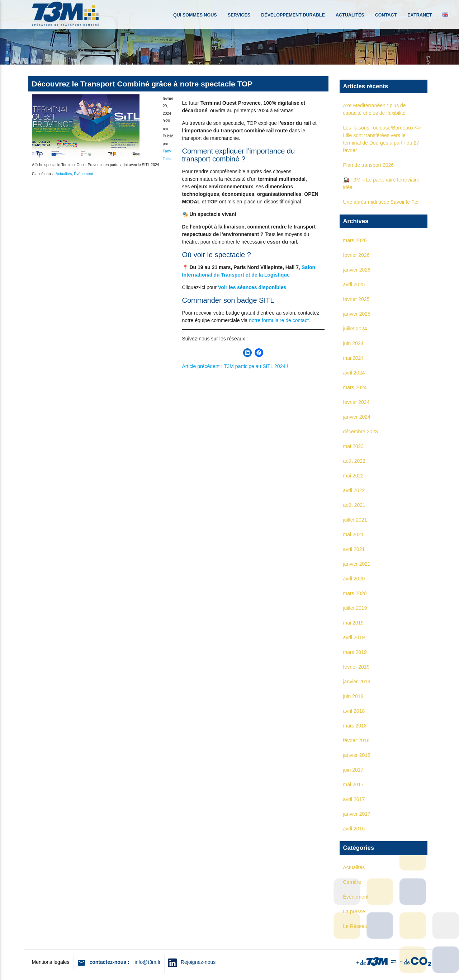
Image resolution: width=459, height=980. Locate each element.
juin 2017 (353, 770)
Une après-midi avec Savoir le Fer (381, 202)
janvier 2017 (357, 814)
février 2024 (356, 402)
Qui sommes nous (195, 15)
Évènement (83, 174)
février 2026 (356, 255)
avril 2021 (354, 549)
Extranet (420, 15)
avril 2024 (354, 373)
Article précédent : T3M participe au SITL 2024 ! (235, 366)
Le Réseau (355, 926)
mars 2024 (355, 387)
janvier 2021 (357, 564)
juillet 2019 (355, 608)
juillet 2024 (355, 329)
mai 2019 (354, 623)
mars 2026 (355, 240)
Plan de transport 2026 (369, 165)
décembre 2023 (361, 432)
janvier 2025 (357, 314)
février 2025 (356, 299)
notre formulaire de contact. (279, 320)
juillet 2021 (355, 520)
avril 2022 (354, 490)
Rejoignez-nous (196, 962)
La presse (354, 911)
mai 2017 (354, 785)
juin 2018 (353, 696)
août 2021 (354, 505)
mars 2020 (355, 593)
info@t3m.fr (148, 962)
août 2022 (354, 461)
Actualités (350, 15)
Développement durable (293, 15)
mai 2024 (354, 358)
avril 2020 (354, 579)
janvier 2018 (357, 755)
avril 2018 (354, 711)
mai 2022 (354, 476)
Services (239, 15)
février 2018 (356, 740)
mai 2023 (354, 446)
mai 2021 (354, 534)
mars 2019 (355, 652)
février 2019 (356, 667)
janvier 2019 (357, 682)
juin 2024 (353, 343)
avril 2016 (354, 829)
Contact (386, 15)
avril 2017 (354, 799)
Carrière (352, 882)
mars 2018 (355, 726)
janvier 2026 (357, 270)
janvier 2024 (357, 417)
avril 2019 (354, 637)
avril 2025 (354, 284)
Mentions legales (51, 962)
